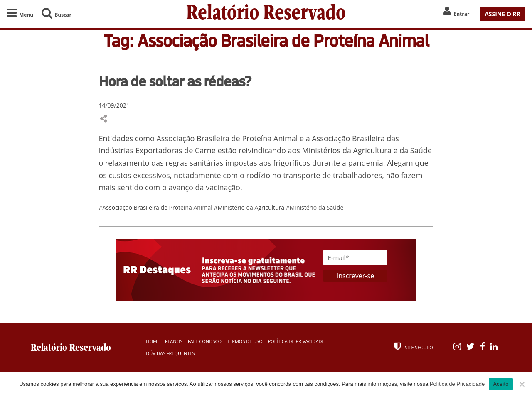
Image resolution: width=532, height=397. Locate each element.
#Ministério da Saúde (315, 207)
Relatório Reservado (266, 14)
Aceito (501, 384)
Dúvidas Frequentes (170, 353)
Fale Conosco (205, 341)
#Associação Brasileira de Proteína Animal (156, 207)
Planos (174, 341)
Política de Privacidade (296, 341)
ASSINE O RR (502, 14)
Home (153, 341)
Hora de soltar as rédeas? (175, 81)
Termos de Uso (245, 341)
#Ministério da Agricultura (250, 207)
